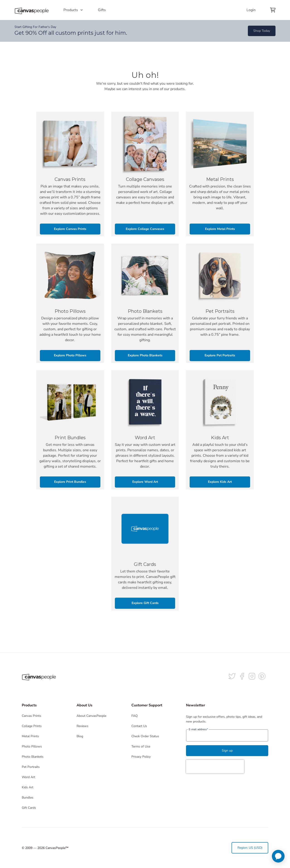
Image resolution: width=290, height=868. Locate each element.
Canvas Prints (31, 716)
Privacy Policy (141, 757)
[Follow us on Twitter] (232, 676)
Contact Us (139, 726)
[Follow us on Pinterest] (262, 676)
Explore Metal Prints (220, 229)
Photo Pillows (32, 746)
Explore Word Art (145, 482)
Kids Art (28, 787)
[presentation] (215, 767)
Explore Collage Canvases (145, 229)
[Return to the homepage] (32, 10)
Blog (80, 736)
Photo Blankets (33, 757)
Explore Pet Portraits (220, 355)
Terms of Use (141, 746)
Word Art (28, 777)
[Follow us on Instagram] (252, 676)
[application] (278, 856)
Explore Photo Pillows (70, 355)
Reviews (82, 726)
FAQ (135, 716)
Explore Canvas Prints (70, 229)
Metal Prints (30, 736)
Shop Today (262, 31)
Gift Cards (29, 808)
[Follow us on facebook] (242, 676)
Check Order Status (145, 736)
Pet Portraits (31, 767)
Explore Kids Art (220, 482)
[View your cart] (273, 10)
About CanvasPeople (91, 716)
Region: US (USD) (250, 848)
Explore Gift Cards (145, 603)
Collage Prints (32, 726)
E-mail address (198, 729)
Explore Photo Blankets (145, 355)
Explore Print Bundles (70, 482)
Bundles (28, 798)
